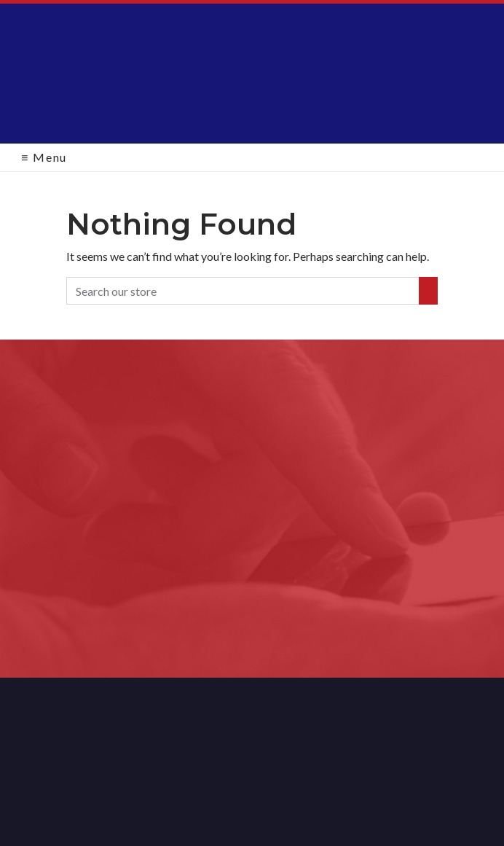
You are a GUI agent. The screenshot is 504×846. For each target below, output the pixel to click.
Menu (44, 157)
